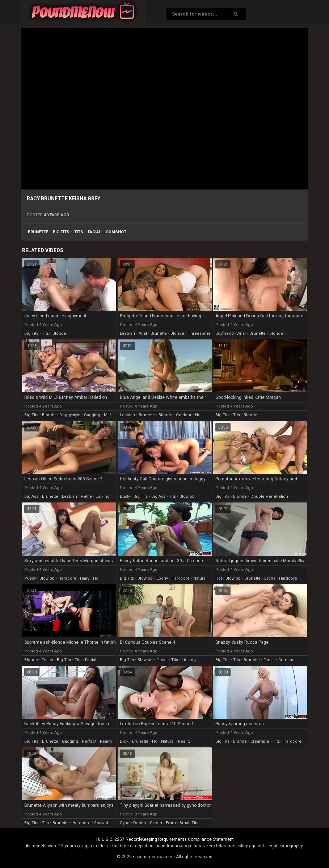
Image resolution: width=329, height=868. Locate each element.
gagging (92, 415)
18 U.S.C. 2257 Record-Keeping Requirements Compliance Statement (165, 839)
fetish (47, 660)
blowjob (187, 496)
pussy (30, 578)
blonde (59, 333)
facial (94, 232)
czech (156, 823)
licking (103, 496)
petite (86, 496)
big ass (31, 496)
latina (270, 578)
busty (125, 496)
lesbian (127, 333)
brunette (38, 232)
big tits (61, 232)
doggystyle (70, 415)
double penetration (269, 496)
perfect (89, 741)
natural (200, 578)
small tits (189, 823)
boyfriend (225, 333)
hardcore (67, 578)
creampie (260, 741)
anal (143, 333)
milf (107, 415)
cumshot (116, 232)
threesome (199, 333)
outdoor (184, 415)
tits (79, 232)
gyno (125, 823)
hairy (85, 578)
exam (171, 823)
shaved (101, 823)
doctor (140, 823)
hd (198, 415)
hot (219, 578)
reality (106, 741)
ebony (162, 578)
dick (124, 741)
